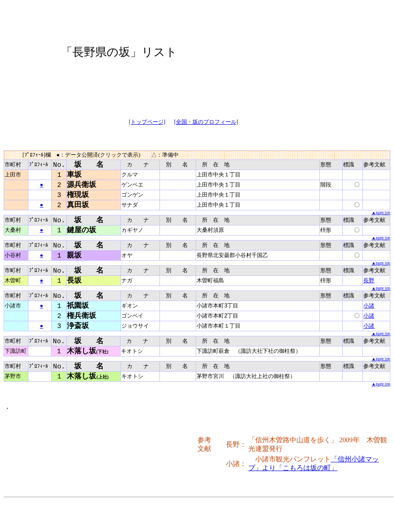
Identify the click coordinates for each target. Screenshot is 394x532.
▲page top (381, 215)
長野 (369, 285)
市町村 (13, 165)
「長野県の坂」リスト (119, 52)
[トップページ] (147, 122)
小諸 (369, 311)
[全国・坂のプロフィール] (206, 122)
